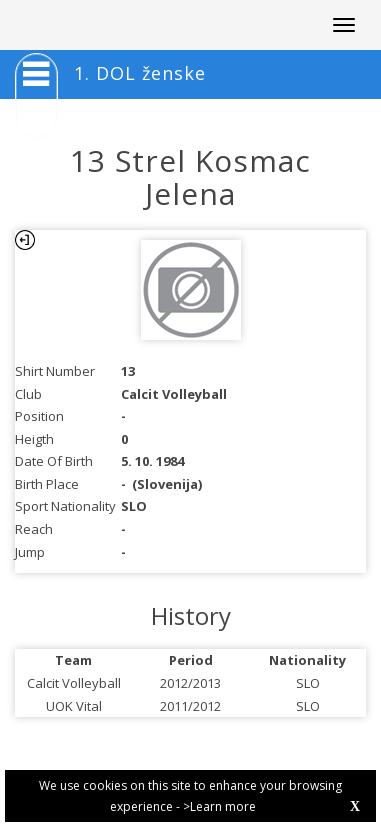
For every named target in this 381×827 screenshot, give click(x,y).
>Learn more (219, 806)
